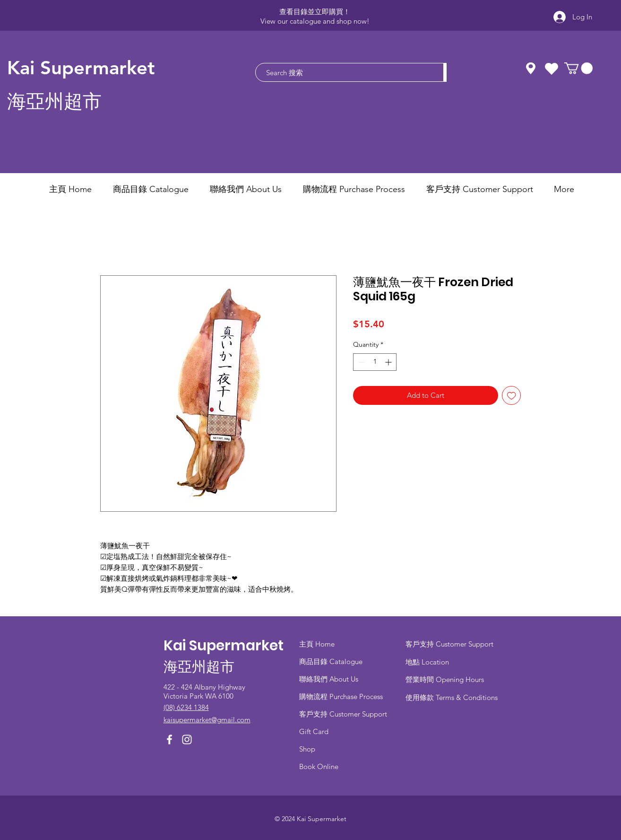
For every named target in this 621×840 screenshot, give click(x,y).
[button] (578, 68)
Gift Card (314, 731)
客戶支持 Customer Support (343, 714)
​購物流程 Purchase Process (341, 696)
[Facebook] (169, 739)
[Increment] (389, 362)
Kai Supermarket (81, 68)
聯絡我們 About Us (329, 679)
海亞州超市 (54, 101)
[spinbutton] (375, 362)
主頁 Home (317, 644)
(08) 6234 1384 (186, 707)
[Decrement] (360, 362)
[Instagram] (187, 739)
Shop (307, 749)
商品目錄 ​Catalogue (332, 661)
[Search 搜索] (345, 72)
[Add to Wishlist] (512, 396)
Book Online (319, 766)
